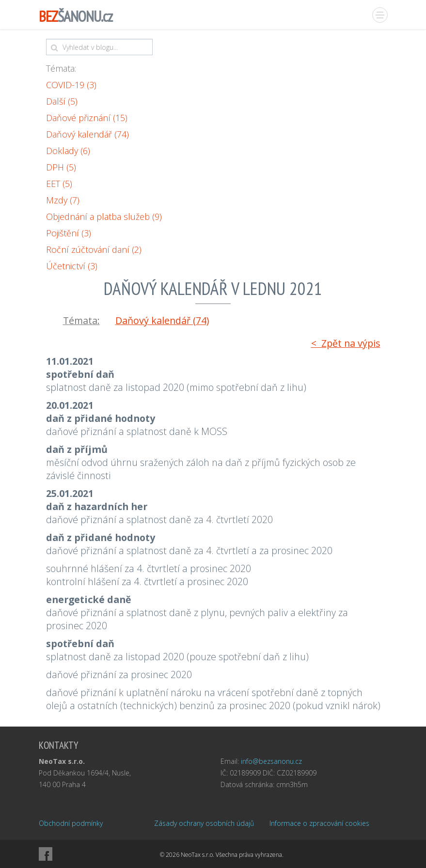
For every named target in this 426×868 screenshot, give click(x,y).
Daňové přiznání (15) (87, 118)
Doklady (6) (68, 151)
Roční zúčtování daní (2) (94, 249)
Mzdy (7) (63, 200)
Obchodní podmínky (71, 823)
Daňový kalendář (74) (87, 134)
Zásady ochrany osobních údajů (204, 823)
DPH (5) (61, 167)
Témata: (61, 68)
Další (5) (62, 101)
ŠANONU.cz (76, 16)
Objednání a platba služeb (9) (104, 217)
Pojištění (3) (69, 233)
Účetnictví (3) (72, 266)
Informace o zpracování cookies (319, 823)
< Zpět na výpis (346, 343)
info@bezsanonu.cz (271, 761)
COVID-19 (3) (71, 85)
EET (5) (59, 184)
